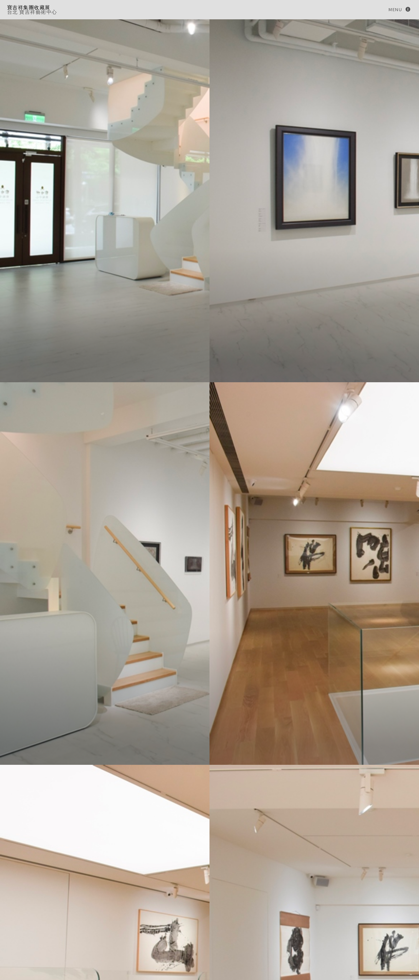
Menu (395, 9)
